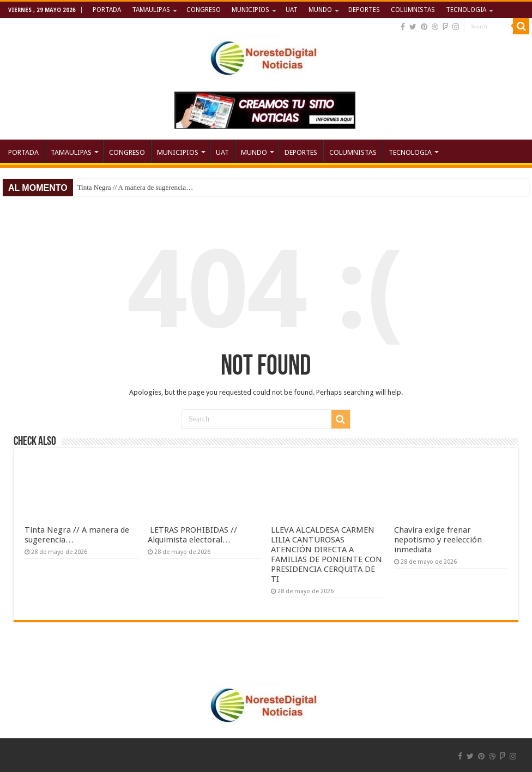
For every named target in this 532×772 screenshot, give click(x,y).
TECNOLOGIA (466, 10)
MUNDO (320, 10)
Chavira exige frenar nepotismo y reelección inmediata (438, 540)
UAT (292, 10)
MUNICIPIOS (250, 10)
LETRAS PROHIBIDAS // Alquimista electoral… (192, 535)
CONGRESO (204, 10)
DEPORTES (364, 10)
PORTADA (107, 10)
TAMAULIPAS (151, 10)
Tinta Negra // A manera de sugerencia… (135, 187)
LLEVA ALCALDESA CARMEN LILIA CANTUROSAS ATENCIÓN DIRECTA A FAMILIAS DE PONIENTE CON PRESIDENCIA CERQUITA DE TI (327, 554)
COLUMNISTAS (413, 10)
